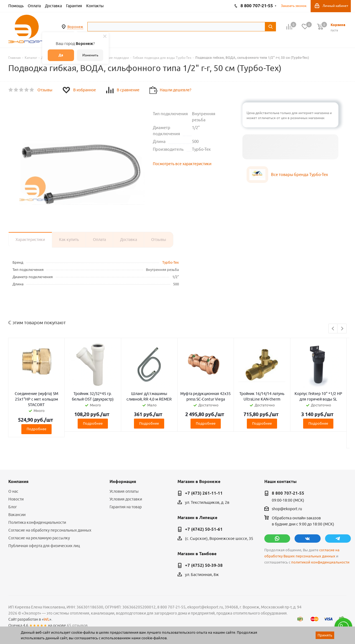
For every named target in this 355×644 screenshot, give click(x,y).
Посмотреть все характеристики (182, 164)
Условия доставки (126, 499)
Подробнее (36, 429)
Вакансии (17, 515)
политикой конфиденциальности (320, 562)
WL (47, 619)
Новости (16, 499)
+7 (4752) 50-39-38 (204, 565)
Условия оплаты (124, 491)
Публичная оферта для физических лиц (44, 546)
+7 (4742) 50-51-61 (204, 529)
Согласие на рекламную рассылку (39, 538)
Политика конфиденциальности (37, 522)
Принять (325, 635)
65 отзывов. (78, 625)
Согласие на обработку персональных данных (50, 530)
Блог (13, 507)
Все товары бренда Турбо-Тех (300, 174)
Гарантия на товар (126, 507)
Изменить (90, 55)
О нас (13, 491)
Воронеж (75, 27)
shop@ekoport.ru (287, 509)
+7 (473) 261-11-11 (204, 493)
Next (342, 329)
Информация (123, 482)
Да (61, 55)
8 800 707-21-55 (288, 493)
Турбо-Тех (171, 262)
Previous (333, 329)
